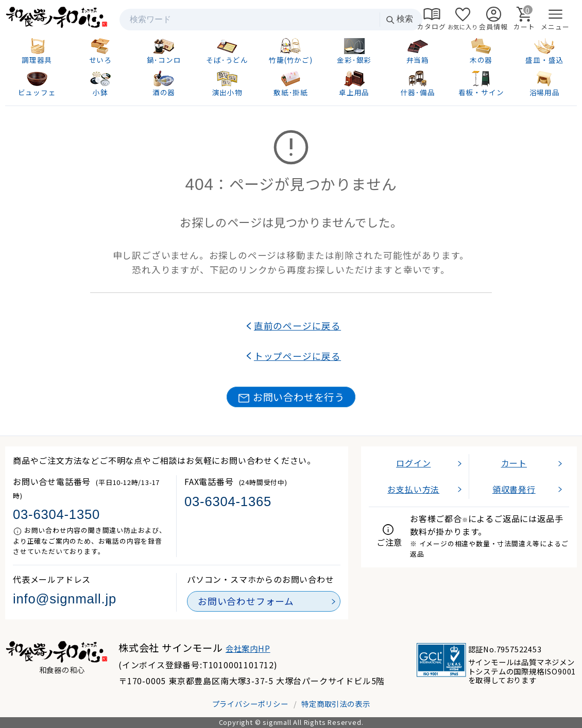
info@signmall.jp (65, 599)
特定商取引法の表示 (336, 704)
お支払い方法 (413, 489)
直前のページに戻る (297, 326)
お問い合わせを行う (291, 397)
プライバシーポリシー (250, 704)
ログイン (413, 463)
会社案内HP (248, 648)
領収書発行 (514, 489)
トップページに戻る (297, 356)
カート (514, 463)
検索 (399, 19)
